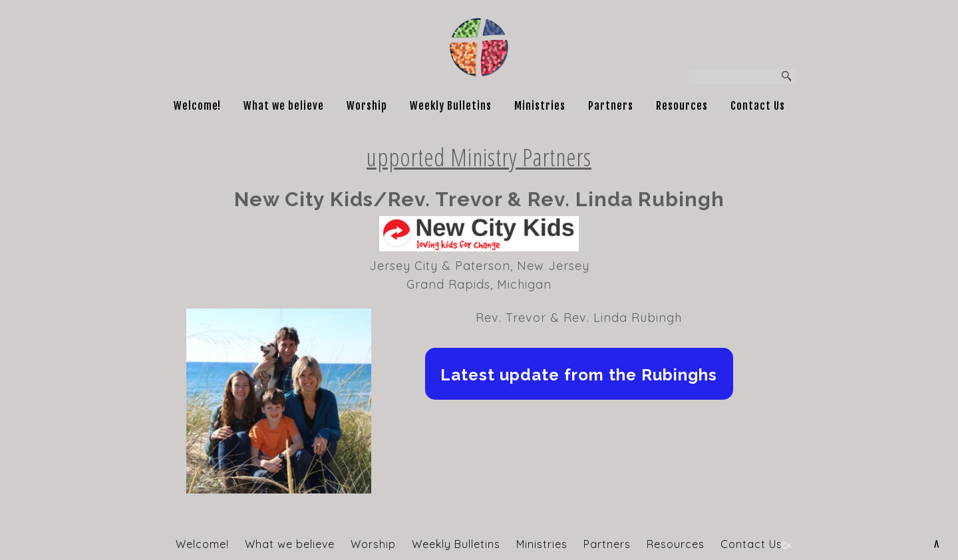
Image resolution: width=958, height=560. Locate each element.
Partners (611, 106)
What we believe (284, 106)
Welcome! (197, 106)
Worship (367, 106)
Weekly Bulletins (451, 106)
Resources (682, 106)
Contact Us (758, 106)
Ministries (540, 106)
